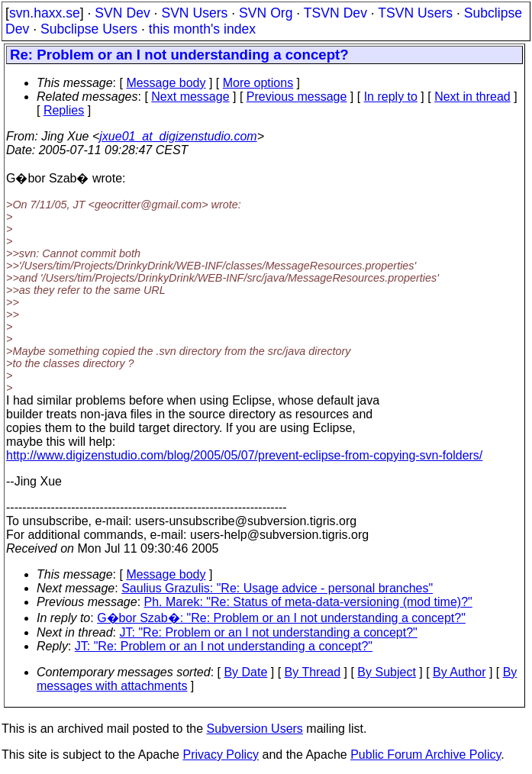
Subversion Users (255, 729)
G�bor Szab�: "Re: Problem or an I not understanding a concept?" (281, 618)
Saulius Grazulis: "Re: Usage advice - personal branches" (277, 588)
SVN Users (194, 13)
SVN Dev (122, 13)
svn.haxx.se (45, 13)
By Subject (386, 672)
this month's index (202, 29)
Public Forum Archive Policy (426, 755)
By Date (245, 672)
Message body (166, 83)
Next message (190, 97)
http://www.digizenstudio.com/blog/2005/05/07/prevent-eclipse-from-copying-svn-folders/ (244, 455)
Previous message (297, 97)
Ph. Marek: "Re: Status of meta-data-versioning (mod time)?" (308, 602)
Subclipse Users (89, 29)
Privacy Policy (221, 755)
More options (258, 83)
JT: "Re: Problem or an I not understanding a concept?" (269, 632)
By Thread (313, 672)
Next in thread (472, 97)
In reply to (391, 97)
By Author (459, 672)
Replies (64, 110)
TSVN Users (415, 13)
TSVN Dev (335, 13)
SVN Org (266, 13)
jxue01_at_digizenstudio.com (178, 136)
